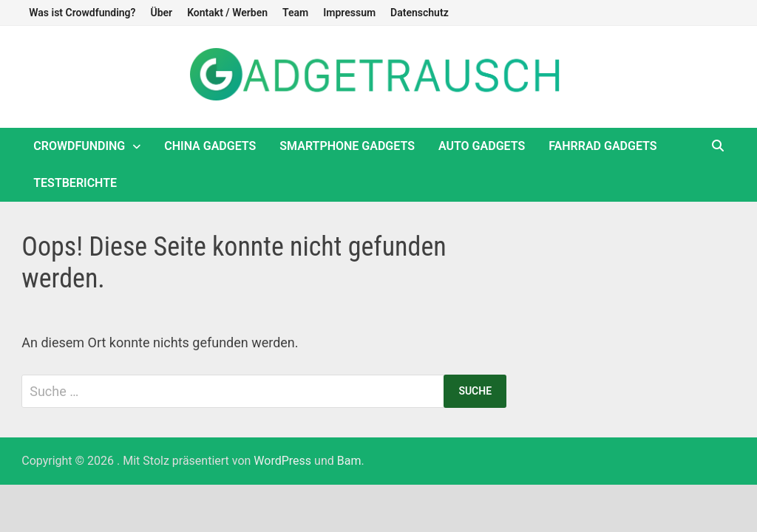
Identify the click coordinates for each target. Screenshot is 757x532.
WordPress (282, 461)
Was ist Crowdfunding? (82, 13)
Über (161, 13)
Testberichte (75, 183)
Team (295, 13)
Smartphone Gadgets (347, 146)
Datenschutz (420, 13)
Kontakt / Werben (227, 13)
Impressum (349, 13)
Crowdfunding (79, 146)
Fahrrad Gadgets (602, 146)
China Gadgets (210, 146)
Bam (349, 461)
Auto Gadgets (482, 146)
